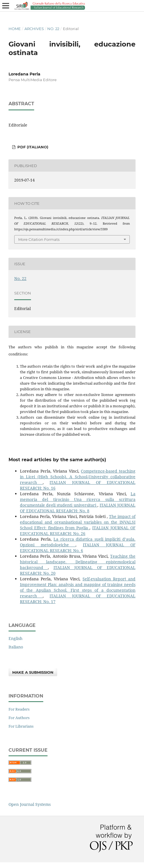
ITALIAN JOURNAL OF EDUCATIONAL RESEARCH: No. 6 (78, 548)
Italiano (16, 647)
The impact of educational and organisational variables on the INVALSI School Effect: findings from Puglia (78, 522)
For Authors (19, 718)
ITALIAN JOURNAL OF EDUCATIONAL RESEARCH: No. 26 (78, 531)
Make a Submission (33, 672)
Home (15, 29)
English (16, 638)
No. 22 (53, 29)
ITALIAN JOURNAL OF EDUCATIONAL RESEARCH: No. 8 (78, 508)
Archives (34, 29)
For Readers (19, 709)
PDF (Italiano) (32, 147)
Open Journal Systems (30, 804)
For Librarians (21, 726)
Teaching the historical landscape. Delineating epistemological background (78, 562)
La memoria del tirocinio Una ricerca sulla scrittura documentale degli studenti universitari (78, 499)
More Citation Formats (39, 239)
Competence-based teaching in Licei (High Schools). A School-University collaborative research (78, 477)
